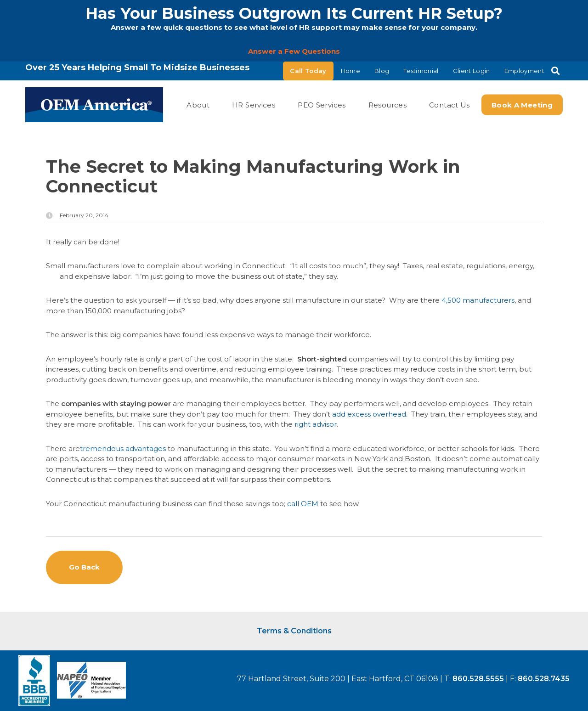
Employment (524, 71)
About (198, 104)
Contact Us (449, 104)
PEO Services (322, 104)
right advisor (316, 424)
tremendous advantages (123, 449)
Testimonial (421, 71)
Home (351, 71)
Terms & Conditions (294, 631)
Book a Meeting (522, 104)
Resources (387, 104)
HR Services (254, 104)
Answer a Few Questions (294, 51)
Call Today (308, 71)
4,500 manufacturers (478, 300)
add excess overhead (369, 414)
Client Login (472, 71)
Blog (382, 71)
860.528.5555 (478, 679)
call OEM (303, 504)
